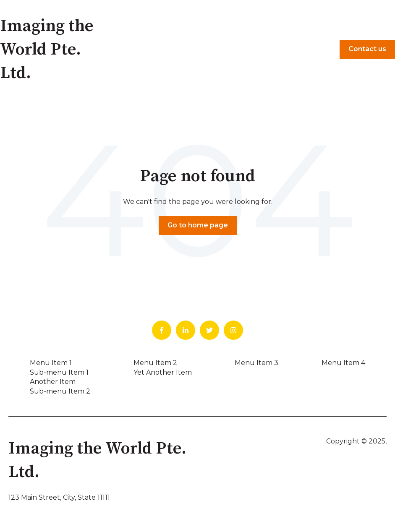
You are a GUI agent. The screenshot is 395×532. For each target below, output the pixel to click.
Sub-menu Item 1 (59, 372)
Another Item (53, 382)
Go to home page (198, 225)
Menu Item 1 (51, 363)
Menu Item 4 (343, 363)
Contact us (367, 49)
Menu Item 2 (155, 363)
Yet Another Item (163, 372)
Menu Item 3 (256, 363)
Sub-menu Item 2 (60, 391)
